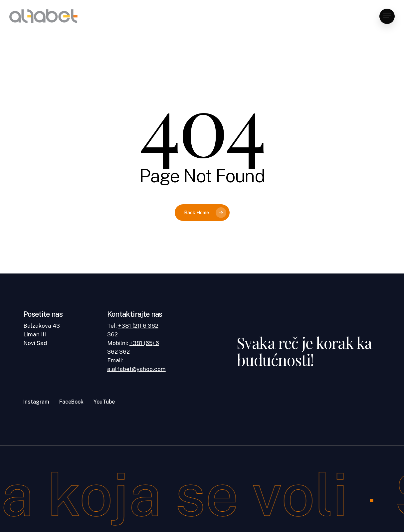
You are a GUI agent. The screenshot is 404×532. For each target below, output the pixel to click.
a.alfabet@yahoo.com (136, 369)
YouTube (104, 402)
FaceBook (71, 402)
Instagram (36, 402)
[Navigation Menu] (387, 16)
